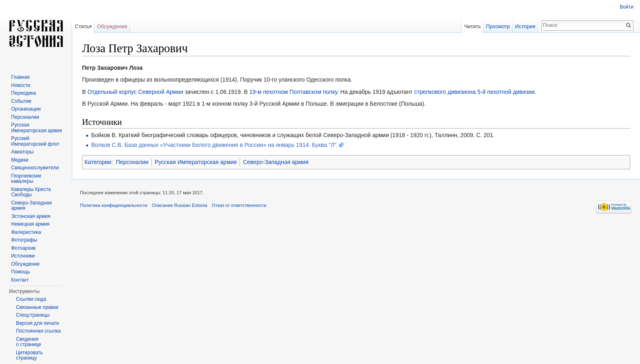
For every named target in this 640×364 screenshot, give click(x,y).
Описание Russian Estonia (179, 205)
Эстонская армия (31, 216)
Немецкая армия (30, 224)
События (21, 101)
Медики (20, 160)
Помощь (20, 272)
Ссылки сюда (31, 299)
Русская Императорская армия (196, 162)
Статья (83, 26)
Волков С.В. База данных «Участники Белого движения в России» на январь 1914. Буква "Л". (214, 145)
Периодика (23, 93)
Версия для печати (37, 323)
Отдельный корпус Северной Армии (135, 92)
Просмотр (498, 26)
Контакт (20, 280)
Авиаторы (22, 152)
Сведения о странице (29, 342)
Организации (26, 109)
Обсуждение (112, 26)
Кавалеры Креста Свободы (31, 192)
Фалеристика (26, 232)
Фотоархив (23, 248)
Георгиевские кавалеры (26, 179)
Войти (627, 7)
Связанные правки (37, 307)
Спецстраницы (33, 315)
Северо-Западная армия (276, 162)
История (525, 26)
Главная (20, 77)
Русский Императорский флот (35, 141)
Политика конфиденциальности (114, 205)
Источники (23, 256)
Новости (20, 85)
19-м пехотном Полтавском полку (293, 92)
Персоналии (132, 162)
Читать (472, 26)
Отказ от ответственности (239, 205)
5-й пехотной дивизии (506, 92)
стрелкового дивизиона (445, 92)
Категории (98, 162)
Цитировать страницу (29, 355)
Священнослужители (35, 168)
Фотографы (24, 240)
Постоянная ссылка (38, 331)
